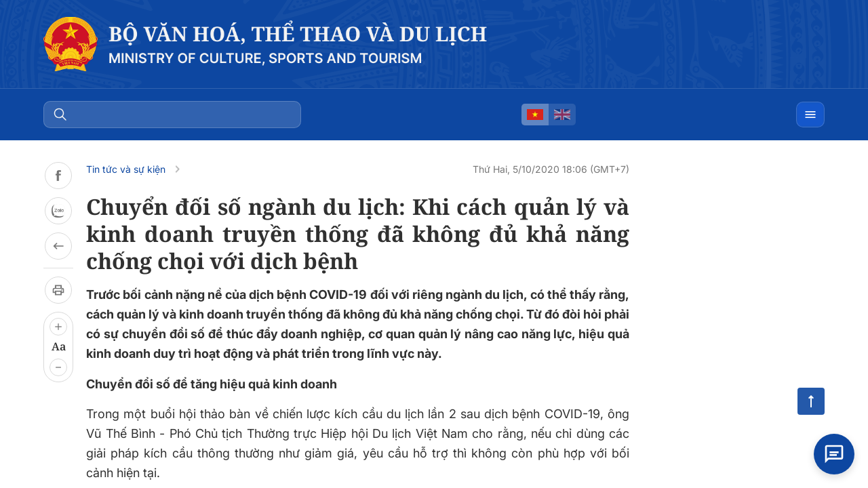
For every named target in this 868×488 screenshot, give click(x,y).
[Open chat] (834, 454)
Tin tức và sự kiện (126, 169)
